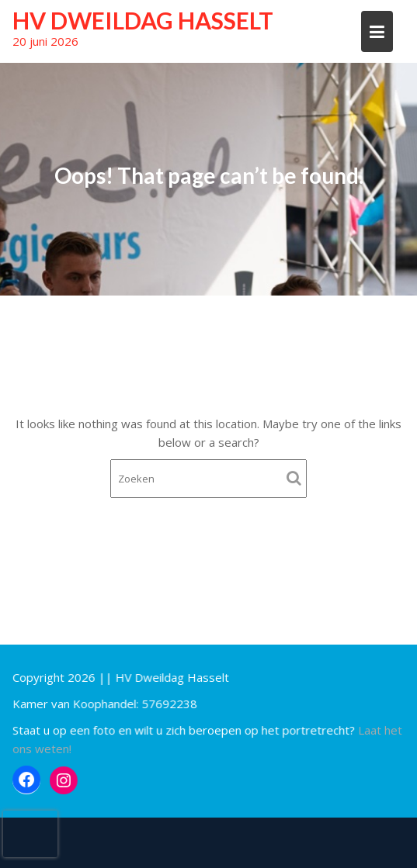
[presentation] (30, 834)
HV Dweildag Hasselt (143, 20)
